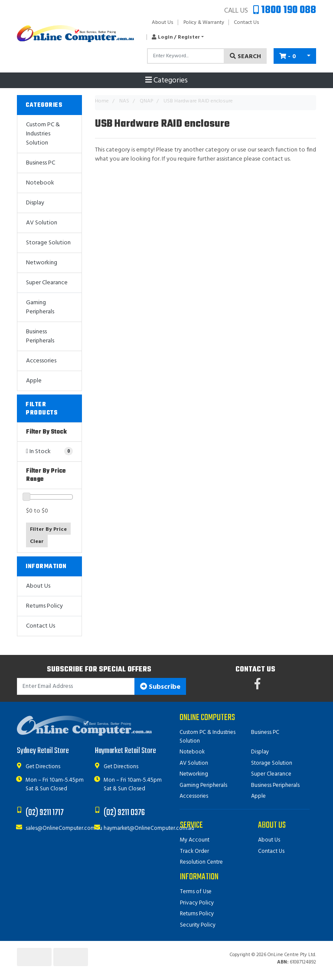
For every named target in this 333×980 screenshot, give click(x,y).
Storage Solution (48, 243)
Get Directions (43, 767)
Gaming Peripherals (40, 307)
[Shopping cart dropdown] (309, 56)
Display (35, 203)
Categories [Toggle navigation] (166, 81)
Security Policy (198, 925)
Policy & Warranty (204, 23)
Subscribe (160, 687)
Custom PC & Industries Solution (43, 134)
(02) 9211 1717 (45, 813)
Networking (42, 263)
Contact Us (246, 23)
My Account (195, 840)
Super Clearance (47, 283)
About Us (163, 23)
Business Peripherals (40, 336)
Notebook (40, 183)
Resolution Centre (201, 862)
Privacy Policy (197, 903)
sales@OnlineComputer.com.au (64, 828)
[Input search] (186, 56)
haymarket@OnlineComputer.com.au (149, 828)
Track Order (194, 851)
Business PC (41, 163)
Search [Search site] (245, 57)
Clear (37, 542)
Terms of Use (196, 892)
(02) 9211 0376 (124, 813)
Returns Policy (44, 606)
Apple (34, 381)
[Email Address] (76, 686)
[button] (175, 37)
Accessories (41, 361)
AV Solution (42, 223)
